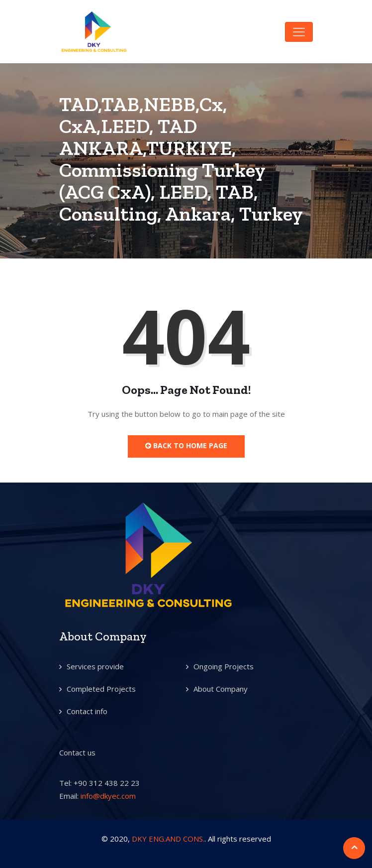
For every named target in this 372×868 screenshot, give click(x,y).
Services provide (95, 666)
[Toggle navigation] (299, 32)
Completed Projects (101, 689)
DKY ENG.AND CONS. (168, 839)
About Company (221, 689)
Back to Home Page (186, 445)
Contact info (87, 711)
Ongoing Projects (224, 666)
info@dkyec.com (108, 796)
